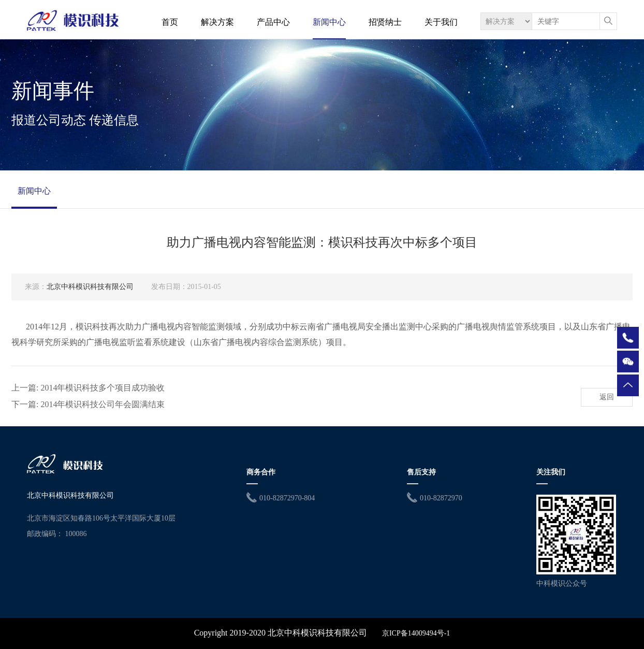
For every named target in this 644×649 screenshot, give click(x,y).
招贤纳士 (385, 22)
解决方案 (217, 22)
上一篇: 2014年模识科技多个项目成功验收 (88, 388)
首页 (170, 22)
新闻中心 (329, 22)
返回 (607, 397)
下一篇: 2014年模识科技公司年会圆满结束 (88, 404)
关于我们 (441, 22)
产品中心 (273, 22)
